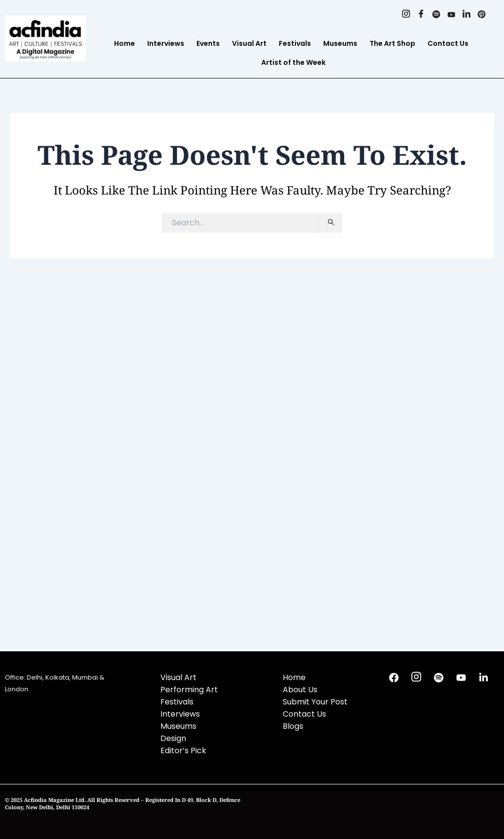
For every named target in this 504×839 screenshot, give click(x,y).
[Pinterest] (481, 15)
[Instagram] (406, 15)
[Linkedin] (466, 15)
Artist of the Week (293, 62)
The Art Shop (392, 43)
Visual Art (249, 43)
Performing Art (189, 690)
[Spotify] (436, 15)
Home (125, 43)
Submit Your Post (315, 702)
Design (173, 738)
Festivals (295, 43)
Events (208, 43)
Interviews (166, 43)
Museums (340, 43)
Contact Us (448, 43)
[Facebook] (421, 15)
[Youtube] (451, 15)
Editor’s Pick (183, 751)
